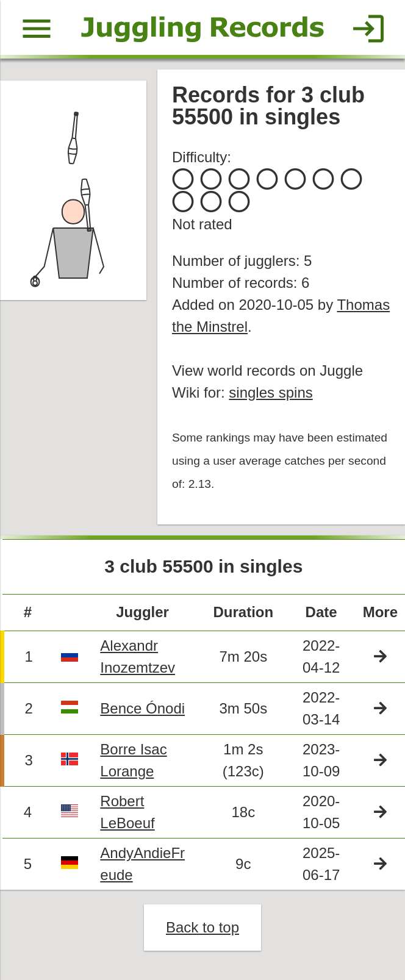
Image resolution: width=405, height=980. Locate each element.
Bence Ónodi (142, 708)
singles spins (271, 392)
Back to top (202, 927)
